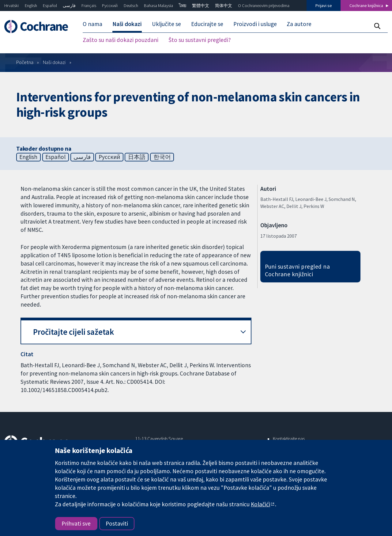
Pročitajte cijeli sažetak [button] (73, 332)
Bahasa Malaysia (158, 6)
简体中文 (224, 6)
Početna (25, 62)
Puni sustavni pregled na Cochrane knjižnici (298, 270)
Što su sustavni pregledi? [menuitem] (200, 40)
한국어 (162, 157)
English (31, 6)
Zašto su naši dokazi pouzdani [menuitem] (121, 40)
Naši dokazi (54, 62)
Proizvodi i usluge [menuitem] (255, 24)
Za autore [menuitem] (299, 24)
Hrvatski (11, 6)
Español (50, 6)
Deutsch (131, 6)
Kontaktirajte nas (289, 439)
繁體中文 (201, 6)
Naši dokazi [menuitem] (127, 24)
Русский (110, 6)
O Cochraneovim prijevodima (264, 6)
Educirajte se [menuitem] (207, 24)
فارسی (69, 6)
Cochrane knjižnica (366, 6)
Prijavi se (324, 6)
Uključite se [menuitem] (166, 24)
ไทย (183, 6)
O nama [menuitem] (92, 24)
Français (89, 6)
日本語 (137, 157)
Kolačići (260, 504)
